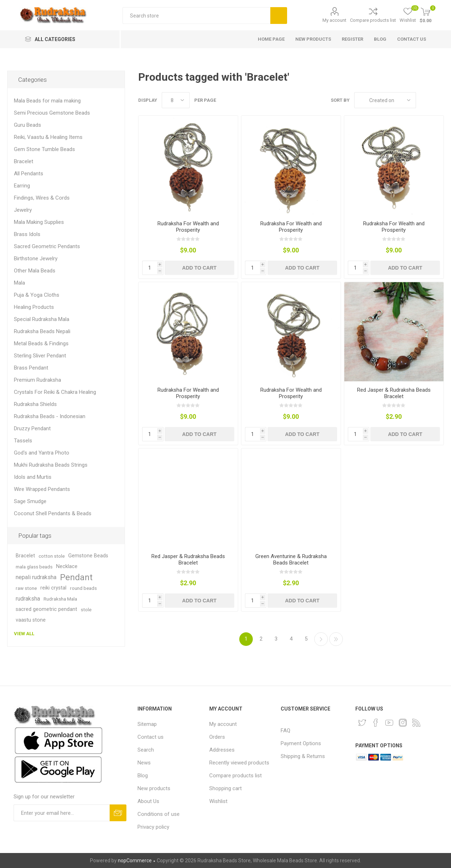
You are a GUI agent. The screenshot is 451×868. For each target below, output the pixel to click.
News (144, 763)
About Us (148, 801)
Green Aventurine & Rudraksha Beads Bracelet (291, 560)
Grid (425, 100)
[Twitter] (362, 723)
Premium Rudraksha (37, 380)
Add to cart (199, 268)
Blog (143, 776)
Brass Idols (27, 234)
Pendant (76, 577)
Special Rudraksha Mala (42, 319)
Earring (22, 186)
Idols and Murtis (33, 477)
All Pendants (29, 174)
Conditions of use (159, 814)
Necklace (67, 566)
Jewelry (23, 210)
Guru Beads (27, 125)
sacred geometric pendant (46, 609)
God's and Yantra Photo (42, 453)
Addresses (222, 750)
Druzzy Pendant (32, 428)
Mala (19, 283)
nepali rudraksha (36, 577)
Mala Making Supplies (39, 222)
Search (279, 16)
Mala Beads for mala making (47, 101)
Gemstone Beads (88, 556)
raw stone (26, 588)
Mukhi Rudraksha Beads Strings (51, 465)
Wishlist (218, 801)
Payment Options (301, 743)
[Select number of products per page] (176, 100)
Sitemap (147, 724)
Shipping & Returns (303, 756)
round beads (83, 588)
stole (86, 609)
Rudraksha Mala (60, 599)
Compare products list (373, 20)
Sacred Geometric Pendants (47, 246)
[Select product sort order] (385, 100)
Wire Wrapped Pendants (42, 489)
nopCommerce (135, 861)
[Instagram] (403, 723)
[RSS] (416, 723)
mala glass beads (34, 567)
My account (334, 20)
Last (336, 639)
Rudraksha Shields (35, 404)
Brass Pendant (31, 368)
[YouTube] (389, 723)
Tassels (23, 441)
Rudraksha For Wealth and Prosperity (188, 227)
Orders (217, 737)
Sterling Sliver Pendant (40, 356)
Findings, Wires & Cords (42, 198)
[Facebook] (376, 723)
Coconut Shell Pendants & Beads (53, 513)
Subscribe (118, 813)
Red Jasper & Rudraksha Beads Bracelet (394, 393)
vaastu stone (31, 620)
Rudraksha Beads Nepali (42, 331)
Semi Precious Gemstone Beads (52, 113)
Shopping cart (225, 788)
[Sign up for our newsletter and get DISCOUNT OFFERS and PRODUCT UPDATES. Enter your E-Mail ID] (62, 813)
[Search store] (196, 16)
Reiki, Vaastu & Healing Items (48, 137)
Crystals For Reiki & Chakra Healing (55, 392)
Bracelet (24, 161)
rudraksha (28, 599)
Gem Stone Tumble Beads (44, 149)
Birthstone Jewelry (36, 259)
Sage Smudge (30, 501)
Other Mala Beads (35, 271)
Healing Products (34, 307)
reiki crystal (53, 588)
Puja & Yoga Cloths (37, 295)
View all (24, 634)
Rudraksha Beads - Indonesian (50, 416)
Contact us (151, 737)
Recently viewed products (239, 763)
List (439, 100)
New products (154, 788)
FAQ (285, 731)
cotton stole (52, 556)
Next (321, 639)
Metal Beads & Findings (41, 343)
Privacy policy (153, 827)
